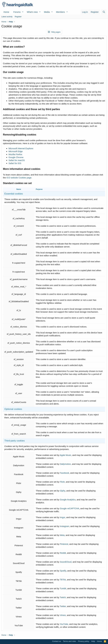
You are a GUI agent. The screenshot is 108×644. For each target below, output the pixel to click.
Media (47, 12)
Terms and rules (69, 641)
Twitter (63, 606)
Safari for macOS (17, 160)
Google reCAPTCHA (69, 508)
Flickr (62, 482)
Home (6, 12)
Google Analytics (68, 500)
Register (18, 17)
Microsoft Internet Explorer (21, 148)
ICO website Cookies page (19, 178)
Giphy (62, 491)
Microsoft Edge (16, 151)
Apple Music (66, 455)
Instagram (64, 526)
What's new (32, 12)
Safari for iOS (15, 163)
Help (93, 641)
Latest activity (7, 17)
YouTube (64, 624)
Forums (17, 12)
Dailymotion (65, 464)
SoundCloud (66, 562)
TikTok (63, 580)
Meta (62, 535)
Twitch (63, 597)
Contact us (57, 641)
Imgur (62, 517)
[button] (23, 12)
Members (60, 12)
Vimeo (63, 615)
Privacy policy (84, 641)
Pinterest (64, 544)
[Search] (104, 12)
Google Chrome (16, 157)
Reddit (63, 553)
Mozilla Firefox (15, 154)
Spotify (63, 571)
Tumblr (63, 588)
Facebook (64, 473)
